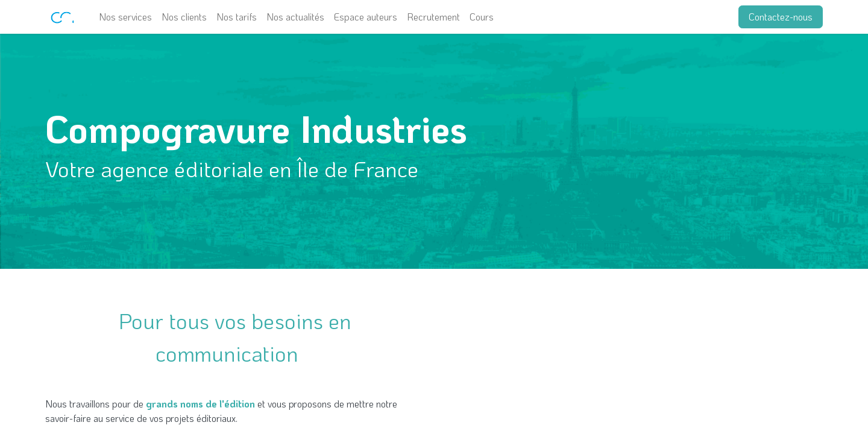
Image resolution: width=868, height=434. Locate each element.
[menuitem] (125, 17)
